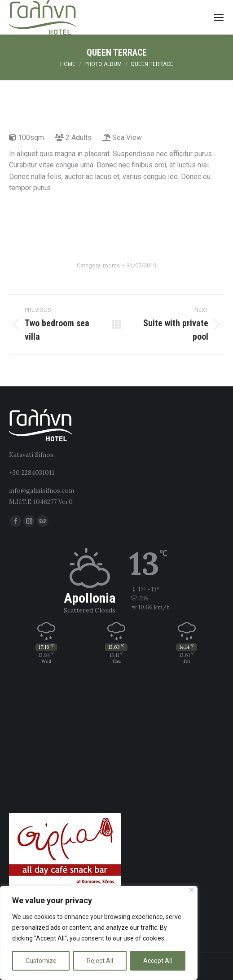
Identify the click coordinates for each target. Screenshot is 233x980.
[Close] (191, 890)
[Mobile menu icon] (219, 17)
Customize (41, 961)
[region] (99, 933)
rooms (111, 265)
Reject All (100, 961)
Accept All (158, 961)
